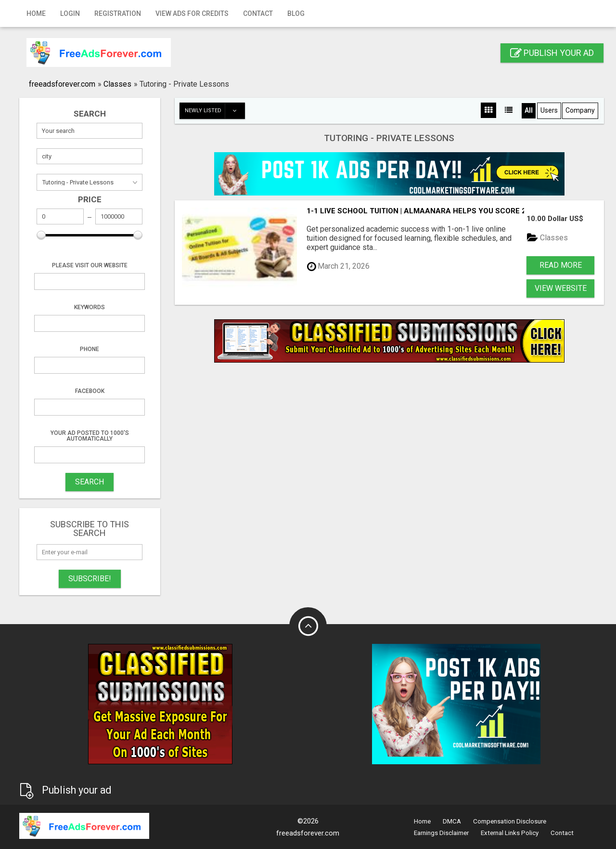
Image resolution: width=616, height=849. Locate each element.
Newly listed (215, 111)
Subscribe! (90, 579)
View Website (561, 288)
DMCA (452, 821)
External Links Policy (510, 833)
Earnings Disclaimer (441, 833)
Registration (118, 13)
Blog (296, 13)
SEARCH (90, 482)
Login (70, 13)
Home (36, 13)
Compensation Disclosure (510, 821)
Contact (258, 13)
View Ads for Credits (192, 13)
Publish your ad (552, 53)
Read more (561, 265)
